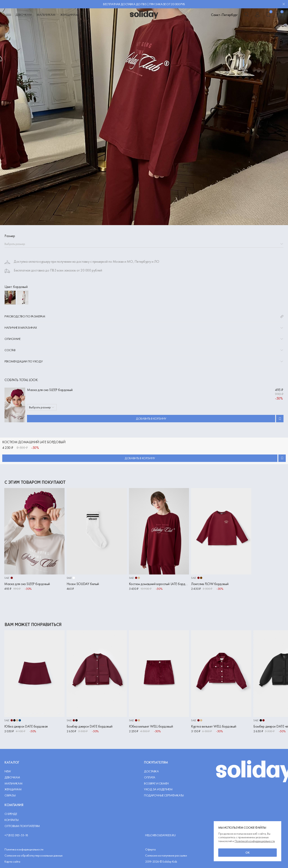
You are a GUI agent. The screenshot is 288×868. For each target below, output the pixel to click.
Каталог (12, 762)
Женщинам (69, 15)
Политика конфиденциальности (24, 849)
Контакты (12, 820)
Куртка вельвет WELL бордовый (214, 726)
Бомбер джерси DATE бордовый (90, 726)
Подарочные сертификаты (164, 795)
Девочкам (24, 15)
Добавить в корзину (151, 418)
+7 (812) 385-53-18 (16, 835)
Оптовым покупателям (22, 826)
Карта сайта (12, 861)
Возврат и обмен (156, 783)
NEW (8, 771)
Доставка (151, 771)
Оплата (150, 777)
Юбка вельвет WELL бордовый (151, 726)
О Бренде (11, 814)
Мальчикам (46, 15)
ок (248, 852)
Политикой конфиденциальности (255, 841)
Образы (10, 795)
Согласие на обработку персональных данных (34, 856)
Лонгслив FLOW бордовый (210, 584)
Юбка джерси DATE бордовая (26, 726)
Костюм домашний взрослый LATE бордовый (159, 584)
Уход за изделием (158, 789)
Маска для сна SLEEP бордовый (50, 390)
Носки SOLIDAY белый (83, 584)
